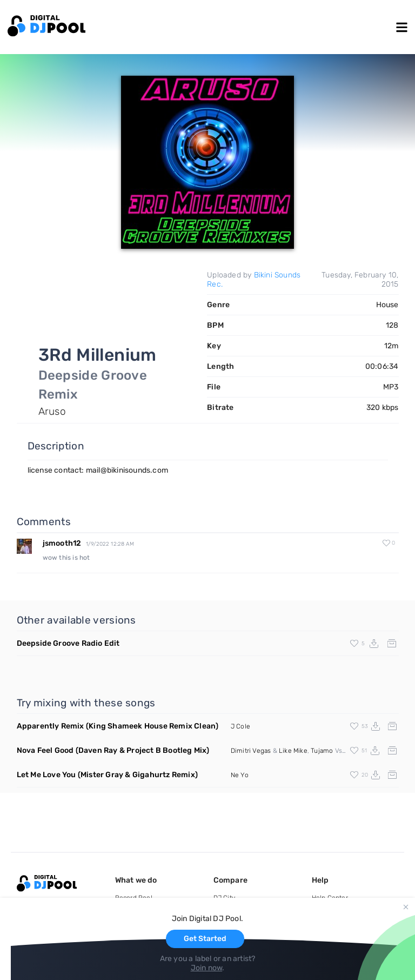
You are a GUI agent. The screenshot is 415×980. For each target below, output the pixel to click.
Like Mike (293, 751)
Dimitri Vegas (251, 751)
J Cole (240, 726)
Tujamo (322, 751)
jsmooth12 (62, 543)
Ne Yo (240, 775)
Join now (207, 968)
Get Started (205, 939)
